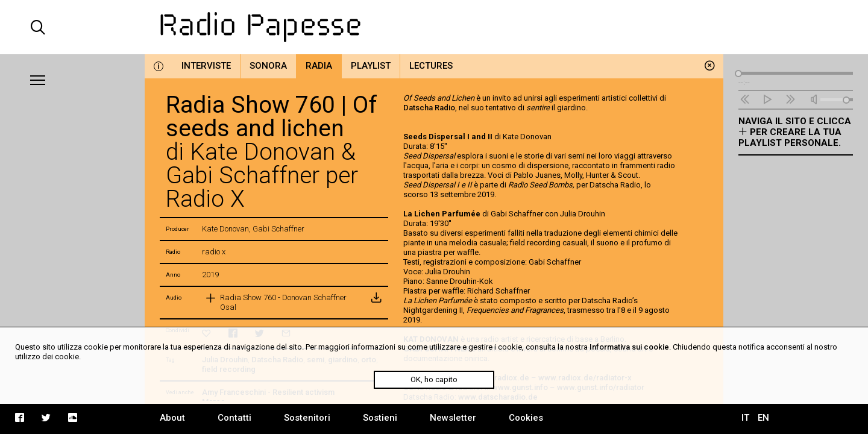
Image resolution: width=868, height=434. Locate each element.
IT (745, 418)
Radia (319, 66)
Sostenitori (307, 418)
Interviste (206, 66)
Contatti (234, 418)
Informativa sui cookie (629, 347)
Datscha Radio (429, 108)
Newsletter (453, 418)
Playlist (371, 66)
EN (763, 418)
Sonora (268, 66)
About (172, 418)
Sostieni (380, 418)
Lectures (431, 66)
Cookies (526, 418)
